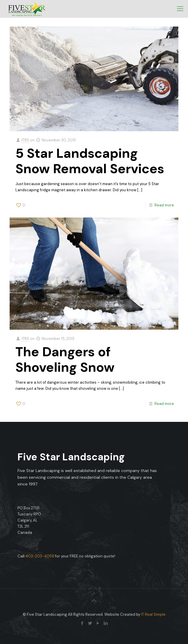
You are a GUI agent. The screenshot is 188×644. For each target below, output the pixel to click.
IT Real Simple (153, 614)
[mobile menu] (180, 9)
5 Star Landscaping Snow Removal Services (90, 161)
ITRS (25, 140)
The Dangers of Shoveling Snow (65, 359)
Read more (164, 205)
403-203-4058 (40, 556)
